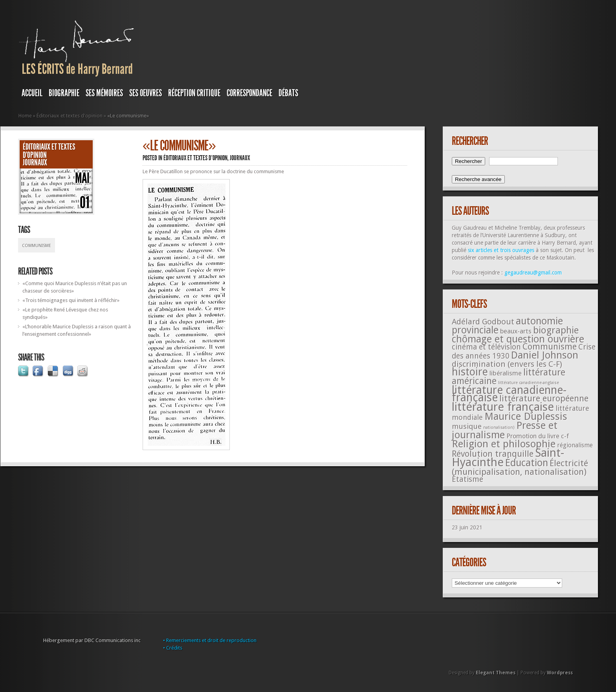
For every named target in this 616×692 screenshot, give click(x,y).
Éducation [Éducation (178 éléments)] (527, 463)
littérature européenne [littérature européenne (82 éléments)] (544, 398)
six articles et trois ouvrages (501, 250)
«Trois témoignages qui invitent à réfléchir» (71, 300)
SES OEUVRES (146, 93)
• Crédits (173, 648)
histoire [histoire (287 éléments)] (470, 372)
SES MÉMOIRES (104, 93)
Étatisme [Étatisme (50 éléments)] (467, 479)
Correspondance (249, 93)
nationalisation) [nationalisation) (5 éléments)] (499, 427)
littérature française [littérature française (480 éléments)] (503, 407)
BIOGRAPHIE (64, 93)
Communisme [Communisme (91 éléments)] (550, 346)
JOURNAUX (35, 163)
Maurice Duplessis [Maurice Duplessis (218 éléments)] (526, 416)
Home (25, 116)
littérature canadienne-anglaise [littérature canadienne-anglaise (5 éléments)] (529, 383)
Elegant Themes (496, 673)
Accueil (32, 93)
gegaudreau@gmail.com (533, 273)
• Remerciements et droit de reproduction (210, 640)
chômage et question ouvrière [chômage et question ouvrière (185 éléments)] (518, 339)
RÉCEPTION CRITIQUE (194, 93)
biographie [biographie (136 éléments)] (556, 330)
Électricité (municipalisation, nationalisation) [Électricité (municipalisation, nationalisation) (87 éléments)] (520, 468)
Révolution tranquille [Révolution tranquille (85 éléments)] (493, 454)
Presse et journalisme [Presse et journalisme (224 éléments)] (505, 430)
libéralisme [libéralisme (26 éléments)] (506, 373)
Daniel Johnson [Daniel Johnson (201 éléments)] (545, 355)
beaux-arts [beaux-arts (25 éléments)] (516, 331)
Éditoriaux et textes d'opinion (70, 116)
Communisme (37, 246)
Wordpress (560, 673)
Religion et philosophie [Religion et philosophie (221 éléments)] (504, 444)
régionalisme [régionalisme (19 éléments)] (575, 445)
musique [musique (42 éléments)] (467, 426)
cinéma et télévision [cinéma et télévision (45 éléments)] (486, 347)
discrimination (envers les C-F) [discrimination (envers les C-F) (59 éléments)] (507, 364)
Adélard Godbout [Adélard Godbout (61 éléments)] (483, 322)
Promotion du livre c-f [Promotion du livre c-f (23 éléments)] (538, 436)
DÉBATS (288, 93)
